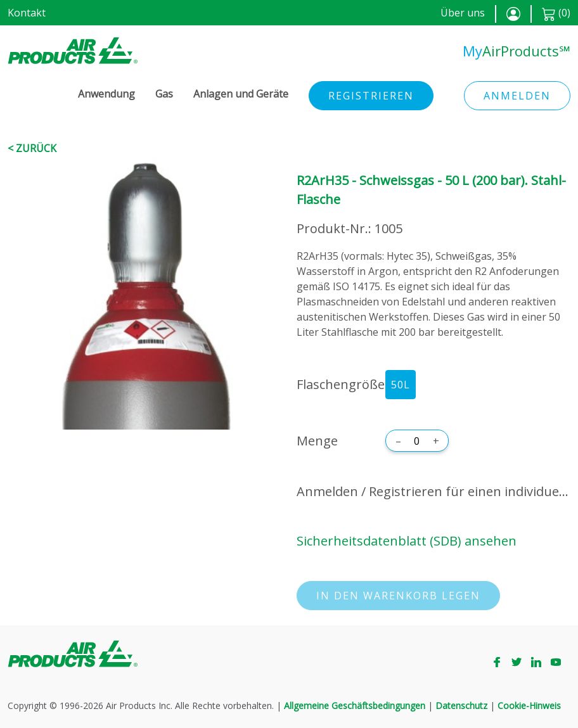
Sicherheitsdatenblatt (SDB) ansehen (407, 541)
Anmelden (517, 96)
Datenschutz (461, 706)
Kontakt (27, 13)
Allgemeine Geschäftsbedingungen (355, 706)
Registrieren (371, 96)
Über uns (463, 13)
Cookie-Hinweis (529, 706)
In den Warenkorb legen (398, 596)
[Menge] (417, 441)
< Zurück (32, 148)
